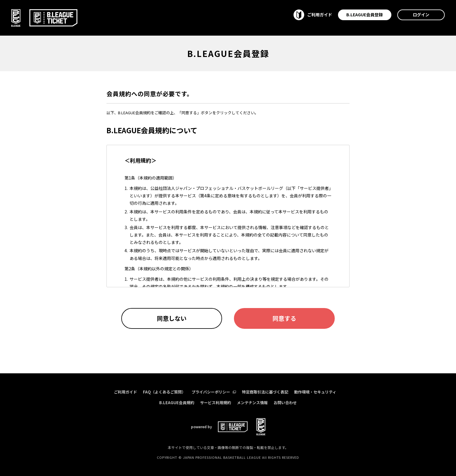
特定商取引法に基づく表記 (265, 392)
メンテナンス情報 (252, 403)
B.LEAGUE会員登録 (365, 15)
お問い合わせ (285, 403)
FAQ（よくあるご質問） (164, 392)
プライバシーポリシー (214, 392)
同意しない (172, 318)
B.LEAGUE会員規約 (177, 403)
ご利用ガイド (125, 392)
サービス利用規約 (216, 403)
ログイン (421, 15)
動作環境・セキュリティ (315, 392)
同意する (284, 318)
